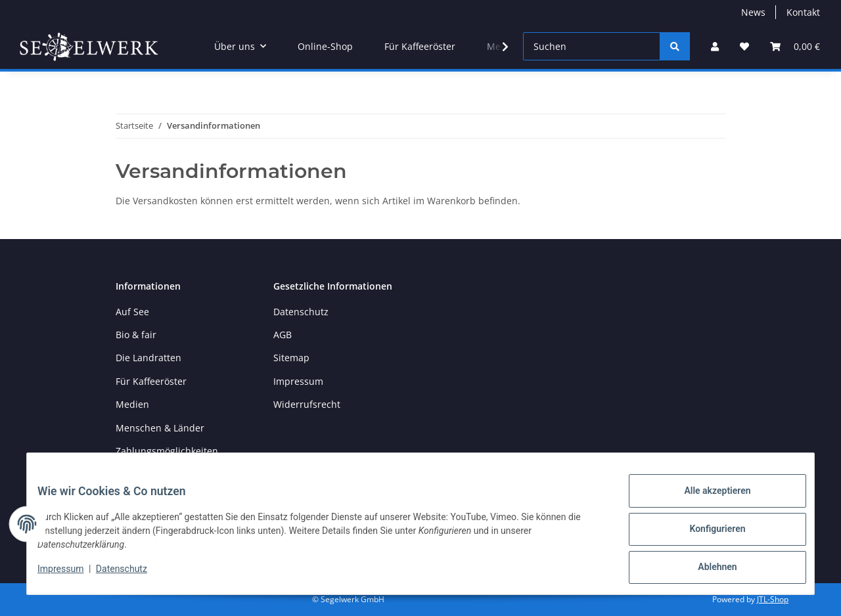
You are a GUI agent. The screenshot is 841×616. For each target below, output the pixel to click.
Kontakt (803, 12)
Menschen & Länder (160, 428)
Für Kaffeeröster (420, 46)
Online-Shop (325, 46)
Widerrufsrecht (307, 404)
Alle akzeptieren (707, 501)
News (753, 12)
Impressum (71, 575)
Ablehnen (707, 569)
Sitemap (291, 358)
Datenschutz (132, 575)
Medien (132, 404)
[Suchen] (592, 46)
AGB (283, 335)
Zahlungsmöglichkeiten (167, 451)
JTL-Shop (773, 599)
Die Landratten (148, 358)
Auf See (132, 312)
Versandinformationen (165, 474)
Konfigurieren (707, 535)
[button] (715, 46)
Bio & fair (136, 335)
